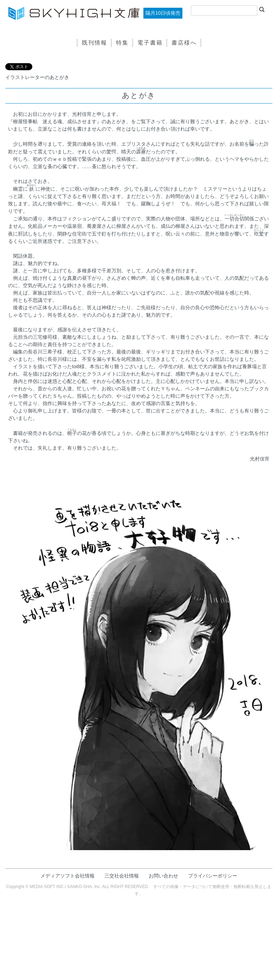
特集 (122, 43)
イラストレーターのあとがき (37, 77)
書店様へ (184, 43)
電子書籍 (150, 43)
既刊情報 (95, 43)
